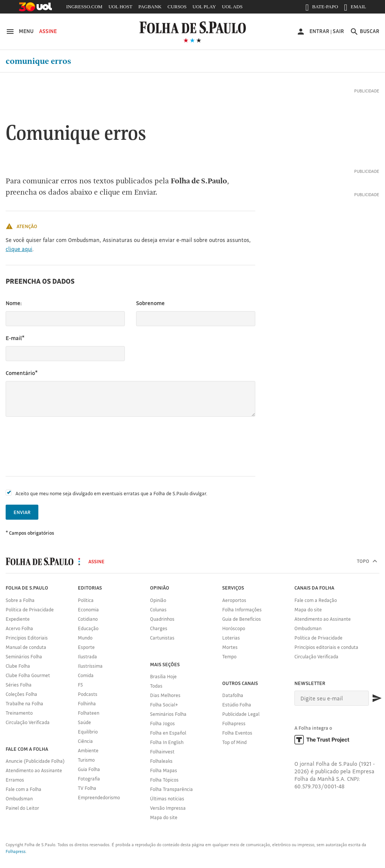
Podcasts (88, 694)
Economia (88, 609)
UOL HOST (120, 7)
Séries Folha (19, 685)
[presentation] (63, 446)
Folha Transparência (171, 789)
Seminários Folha (24, 656)
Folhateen (89, 713)
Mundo (85, 638)
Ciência (85, 741)
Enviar (22, 512)
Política (86, 600)
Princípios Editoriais (27, 638)
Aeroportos (234, 600)
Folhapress (234, 723)
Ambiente (88, 750)
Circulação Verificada (28, 722)
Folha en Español (168, 733)
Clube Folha (18, 666)
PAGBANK (150, 7)
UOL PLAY (204, 7)
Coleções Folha (21, 694)
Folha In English (167, 742)
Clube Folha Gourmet (28, 675)
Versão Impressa (168, 808)
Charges (159, 628)
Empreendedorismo (99, 797)
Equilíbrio (88, 732)
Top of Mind (234, 742)
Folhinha (87, 703)
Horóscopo (234, 628)
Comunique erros (38, 61)
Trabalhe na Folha (24, 703)
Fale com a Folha (23, 789)
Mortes (230, 647)
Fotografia (89, 779)
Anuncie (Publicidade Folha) (35, 761)
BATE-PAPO (322, 8)
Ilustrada (87, 656)
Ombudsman (19, 798)
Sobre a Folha (20, 600)
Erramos (15, 780)
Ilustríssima (90, 666)
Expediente (18, 619)
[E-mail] (332, 698)
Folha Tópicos (164, 780)
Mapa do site (164, 817)
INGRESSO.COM (84, 7)
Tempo (229, 656)
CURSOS (177, 7)
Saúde (84, 722)
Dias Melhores (165, 695)
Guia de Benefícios (242, 619)
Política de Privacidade (30, 609)
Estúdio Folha (237, 705)
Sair (338, 31)
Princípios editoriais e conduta (326, 647)
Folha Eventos (237, 733)
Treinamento (19, 713)
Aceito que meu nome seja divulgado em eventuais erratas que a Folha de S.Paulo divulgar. (111, 493)
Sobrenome (150, 303)
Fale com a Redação (316, 600)
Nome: (14, 303)
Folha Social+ (164, 705)
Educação (88, 628)
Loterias (231, 638)
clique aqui (19, 249)
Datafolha (233, 695)
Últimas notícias (167, 798)
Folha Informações (242, 609)
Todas (156, 686)
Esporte (86, 647)
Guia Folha (89, 769)
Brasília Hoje (163, 676)
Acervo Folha (19, 628)
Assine (48, 31)
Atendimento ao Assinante (34, 770)
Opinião (158, 600)
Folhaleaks (161, 761)
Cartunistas (162, 638)
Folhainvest (162, 752)
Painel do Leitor (22, 808)
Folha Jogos (162, 723)
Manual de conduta (26, 647)
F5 (80, 685)
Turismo (86, 760)
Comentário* (22, 373)
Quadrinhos (162, 619)
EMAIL (355, 8)
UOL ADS (232, 7)
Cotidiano (88, 619)
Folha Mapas (164, 770)
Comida (86, 675)
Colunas (158, 609)
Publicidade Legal (241, 714)
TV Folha (87, 788)
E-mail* (15, 338)
